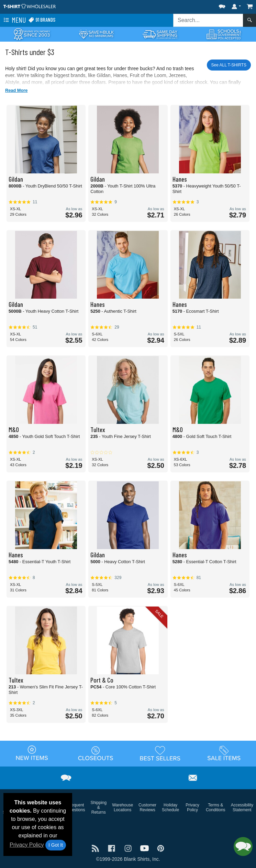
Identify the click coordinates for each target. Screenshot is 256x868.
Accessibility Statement (242, 807)
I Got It (56, 845)
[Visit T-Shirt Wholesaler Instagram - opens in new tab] (129, 848)
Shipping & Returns (98, 807)
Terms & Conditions (216, 807)
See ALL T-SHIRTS (229, 65)
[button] (222, 5)
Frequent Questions (76, 807)
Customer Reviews (147, 807)
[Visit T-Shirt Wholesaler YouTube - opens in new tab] (145, 848)
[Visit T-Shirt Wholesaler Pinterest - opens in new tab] (161, 848)
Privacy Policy (27, 845)
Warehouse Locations (123, 807)
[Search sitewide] (208, 20)
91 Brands (42, 20)
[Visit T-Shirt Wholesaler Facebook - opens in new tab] (112, 848)
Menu (14, 20)
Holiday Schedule (170, 807)
